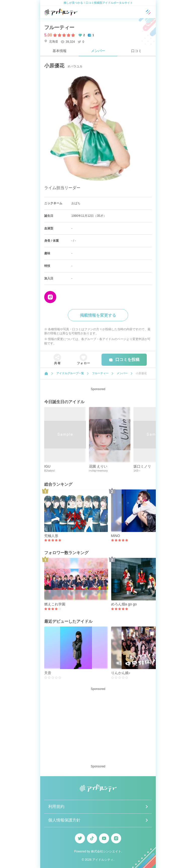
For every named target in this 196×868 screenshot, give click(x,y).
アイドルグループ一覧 (70, 373)
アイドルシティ (103, 860)
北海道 (51, 41)
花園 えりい (98, 466)
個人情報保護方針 (64, 820)
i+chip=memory (98, 471)
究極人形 (51, 536)
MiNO (116, 536)
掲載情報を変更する (98, 315)
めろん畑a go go (124, 604)
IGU (47, 466)
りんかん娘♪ (121, 673)
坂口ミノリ (142, 466)
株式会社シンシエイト (106, 851)
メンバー (98, 51)
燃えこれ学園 (55, 604)
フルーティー (59, 27)
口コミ (136, 51)
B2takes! (50, 471)
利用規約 (56, 807)
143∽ (137, 471)
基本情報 (60, 51)
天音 (48, 673)
